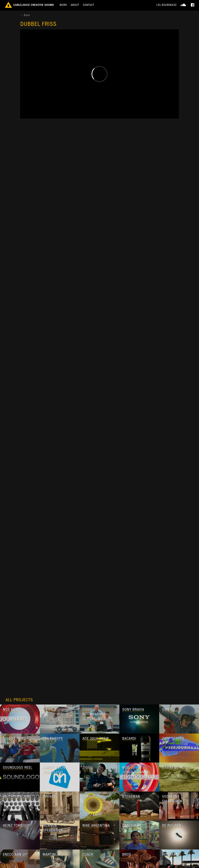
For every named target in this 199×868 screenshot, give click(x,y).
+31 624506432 (166, 5)
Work (63, 5)
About (75, 5)
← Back (25, 15)
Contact (89, 5)
